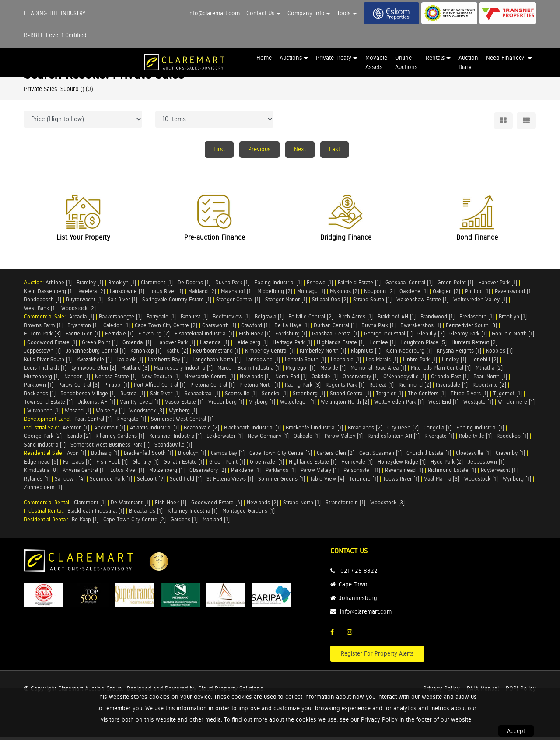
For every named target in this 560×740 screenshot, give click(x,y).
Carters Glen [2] (336, 456)
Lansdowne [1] (127, 294)
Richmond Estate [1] (452, 473)
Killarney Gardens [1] (120, 439)
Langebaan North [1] (217, 362)
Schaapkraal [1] (202, 396)
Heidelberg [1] (251, 345)
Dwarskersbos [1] (421, 328)
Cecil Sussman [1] (380, 456)
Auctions (291, 58)
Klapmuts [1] (366, 354)
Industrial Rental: (46, 514)
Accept (516, 731)
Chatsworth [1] (219, 328)
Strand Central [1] (350, 396)
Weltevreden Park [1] (399, 405)
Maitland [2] (202, 294)
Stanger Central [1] (238, 303)
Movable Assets (376, 62)
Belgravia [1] (269, 320)
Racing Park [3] (303, 388)
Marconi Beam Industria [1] (249, 371)
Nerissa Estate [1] (116, 379)
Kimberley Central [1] (270, 354)
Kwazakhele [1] (94, 362)
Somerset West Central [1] (182, 422)
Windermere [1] (516, 405)
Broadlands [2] (365, 431)
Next (300, 149)
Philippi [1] (478, 294)
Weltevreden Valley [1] (480, 303)
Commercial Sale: (47, 320)
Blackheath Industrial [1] (252, 431)
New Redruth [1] (161, 379)
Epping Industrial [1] (278, 286)
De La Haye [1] (292, 328)
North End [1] (291, 379)
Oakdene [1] (414, 294)
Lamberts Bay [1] (168, 362)
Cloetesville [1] (473, 456)
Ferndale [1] (119, 337)
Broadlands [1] (146, 514)
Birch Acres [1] (355, 320)
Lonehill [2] (485, 362)
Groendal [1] (137, 345)
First (219, 149)
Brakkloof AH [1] (397, 320)
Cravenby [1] (510, 456)
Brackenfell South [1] (149, 456)
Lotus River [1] (166, 294)
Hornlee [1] (382, 345)
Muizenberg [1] (42, 379)
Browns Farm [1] (43, 328)
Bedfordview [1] (231, 320)
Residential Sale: (45, 456)
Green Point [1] (455, 286)
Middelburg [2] (275, 294)
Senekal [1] (275, 396)
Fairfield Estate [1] (359, 286)
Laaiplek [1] (130, 362)
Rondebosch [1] (43, 303)
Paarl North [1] (490, 379)
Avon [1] (77, 456)
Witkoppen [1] (44, 414)
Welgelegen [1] (298, 405)
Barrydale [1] (161, 320)
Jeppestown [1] (42, 354)
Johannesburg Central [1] (96, 354)
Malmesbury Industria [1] (183, 371)
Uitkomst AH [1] (96, 405)
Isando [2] (79, 439)
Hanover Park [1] (498, 286)
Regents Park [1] (345, 388)
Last (334, 149)
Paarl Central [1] (93, 422)
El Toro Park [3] (42, 337)
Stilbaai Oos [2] (330, 303)
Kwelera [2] (92, 294)
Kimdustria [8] (41, 473)
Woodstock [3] (147, 414)
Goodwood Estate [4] (217, 505)
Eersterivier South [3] (471, 328)
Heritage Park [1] (292, 345)
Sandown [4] (70, 482)
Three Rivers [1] (469, 396)
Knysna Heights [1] (459, 354)
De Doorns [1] (194, 286)
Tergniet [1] (389, 396)
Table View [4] (327, 482)
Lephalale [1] (346, 362)
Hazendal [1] (215, 345)
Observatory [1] (360, 379)
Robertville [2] (489, 388)
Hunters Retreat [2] (474, 345)
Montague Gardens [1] (248, 514)
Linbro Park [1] (420, 362)
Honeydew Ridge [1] (402, 465)
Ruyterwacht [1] (84, 303)
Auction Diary (468, 62)
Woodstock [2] (79, 311)
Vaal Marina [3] (442, 482)
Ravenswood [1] (514, 294)
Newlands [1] (255, 379)
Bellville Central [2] (311, 320)
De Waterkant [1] (130, 505)
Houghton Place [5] (423, 345)
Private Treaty (334, 58)
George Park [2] (43, 439)
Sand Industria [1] (45, 448)
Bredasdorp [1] (477, 320)
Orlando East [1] (450, 379)
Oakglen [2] (446, 294)
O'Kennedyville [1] (405, 379)
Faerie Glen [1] (83, 337)
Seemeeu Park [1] (111, 482)
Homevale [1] (357, 465)
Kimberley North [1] (323, 354)
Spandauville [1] (173, 448)
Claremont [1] (157, 286)
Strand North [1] (302, 505)
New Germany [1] (268, 439)
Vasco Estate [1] (184, 405)
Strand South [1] (372, 303)
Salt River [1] (122, 303)
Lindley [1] (454, 362)
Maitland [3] (135, 371)
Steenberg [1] (309, 396)
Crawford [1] (255, 328)
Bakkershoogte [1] (120, 320)
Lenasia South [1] (305, 362)
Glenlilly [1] (146, 465)
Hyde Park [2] (447, 465)
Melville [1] (333, 371)
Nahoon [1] (77, 379)
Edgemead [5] (41, 465)
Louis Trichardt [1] (45, 371)
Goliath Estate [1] (184, 465)
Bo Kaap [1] (85, 522)
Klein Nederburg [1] (409, 354)
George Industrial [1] (388, 337)
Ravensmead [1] (404, 473)
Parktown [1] (39, 388)
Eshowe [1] (320, 286)
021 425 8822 (359, 574)
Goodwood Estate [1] (52, 345)
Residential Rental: (48, 522)
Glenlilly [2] (431, 337)
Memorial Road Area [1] (378, 371)
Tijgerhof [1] (507, 396)
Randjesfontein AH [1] (394, 439)
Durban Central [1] (335, 328)
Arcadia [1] (82, 320)
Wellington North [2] (345, 405)
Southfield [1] (186, 482)
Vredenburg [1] (226, 405)
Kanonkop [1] (146, 354)
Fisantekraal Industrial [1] (204, 337)
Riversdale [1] (452, 388)
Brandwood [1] (437, 320)
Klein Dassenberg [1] (49, 294)
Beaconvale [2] (201, 431)
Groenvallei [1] (267, 465)
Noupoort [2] (379, 294)
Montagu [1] (311, 294)
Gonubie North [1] (513, 337)
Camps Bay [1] (228, 456)
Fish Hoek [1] (255, 337)
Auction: (35, 286)
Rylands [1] (37, 482)
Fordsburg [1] (291, 337)
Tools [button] (344, 13)
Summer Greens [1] (282, 482)
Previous (259, 149)
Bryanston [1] (83, 328)
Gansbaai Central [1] (409, 286)
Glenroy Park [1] (468, 337)
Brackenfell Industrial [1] (314, 431)
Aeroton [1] (76, 431)
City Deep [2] (403, 431)
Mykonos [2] (345, 294)
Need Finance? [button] (506, 58)
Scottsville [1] (241, 396)
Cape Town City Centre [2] (166, 328)
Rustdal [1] (133, 396)
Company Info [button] (306, 13)
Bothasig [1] (105, 456)
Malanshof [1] (237, 294)
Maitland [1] (216, 522)
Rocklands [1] (40, 396)
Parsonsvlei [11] (362, 473)
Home (264, 58)
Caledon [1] (117, 328)
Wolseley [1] (110, 414)
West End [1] (443, 405)
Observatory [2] (208, 473)
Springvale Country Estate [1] (177, 303)
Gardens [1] (184, 522)
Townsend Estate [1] (48, 405)
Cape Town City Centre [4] (281, 456)
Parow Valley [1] (344, 439)
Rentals (435, 58)
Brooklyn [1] (122, 286)
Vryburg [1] (262, 405)
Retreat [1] (381, 388)
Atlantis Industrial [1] (154, 431)
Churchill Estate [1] (429, 456)
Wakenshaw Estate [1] (422, 303)
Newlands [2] (262, 505)
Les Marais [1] (382, 362)
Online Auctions (406, 62)
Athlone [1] (59, 286)
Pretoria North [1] (260, 388)
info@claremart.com (214, 13)
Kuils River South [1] (48, 362)
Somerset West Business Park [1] (110, 448)
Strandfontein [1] (345, 505)
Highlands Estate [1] (341, 345)
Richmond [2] (415, 388)
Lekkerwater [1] (225, 439)
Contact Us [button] (261, 13)
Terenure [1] (364, 482)
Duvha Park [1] (232, 286)
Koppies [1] (499, 354)
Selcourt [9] (151, 482)
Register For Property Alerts (377, 656)
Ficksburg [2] (154, 337)
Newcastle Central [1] (210, 379)
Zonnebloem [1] (43, 490)
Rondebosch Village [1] (88, 396)
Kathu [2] (177, 354)
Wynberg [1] (183, 414)
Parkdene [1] (246, 473)
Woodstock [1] (481, 482)
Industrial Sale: (43, 431)
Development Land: (49, 422)
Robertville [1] (475, 439)
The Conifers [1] (427, 396)
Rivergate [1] (131, 422)
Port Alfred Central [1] (160, 388)
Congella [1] (437, 431)
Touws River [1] (401, 482)
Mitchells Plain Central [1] (441, 371)
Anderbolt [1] (110, 431)
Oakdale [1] (325, 379)
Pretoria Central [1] (212, 388)
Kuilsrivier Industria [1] (175, 439)
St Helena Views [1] (230, 482)
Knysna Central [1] (84, 473)
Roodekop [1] (512, 439)
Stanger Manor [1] (286, 303)
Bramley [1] (90, 286)
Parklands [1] (281, 473)
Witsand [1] (78, 414)
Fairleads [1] (77, 465)
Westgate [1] (478, 405)
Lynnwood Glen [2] (94, 371)
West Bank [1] (40, 311)
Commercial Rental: (49, 505)
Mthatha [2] (489, 371)
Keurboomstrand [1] (217, 354)
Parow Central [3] (79, 388)
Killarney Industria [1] (192, 514)
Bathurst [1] (194, 320)
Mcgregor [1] (301, 371)
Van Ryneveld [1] (140, 405)
